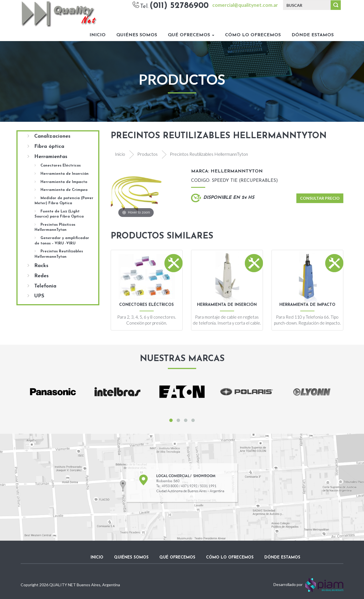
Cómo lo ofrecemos (253, 35)
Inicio (98, 35)
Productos (147, 154)
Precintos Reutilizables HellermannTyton (59, 254)
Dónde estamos (313, 35)
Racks (38, 266)
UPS (36, 296)
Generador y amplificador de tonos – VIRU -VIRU (62, 241)
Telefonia (42, 286)
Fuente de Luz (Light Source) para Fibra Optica (59, 214)
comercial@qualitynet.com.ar (245, 5)
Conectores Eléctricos (58, 165)
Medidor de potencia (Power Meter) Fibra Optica (64, 201)
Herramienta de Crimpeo (61, 190)
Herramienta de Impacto (61, 182)
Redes (38, 276)
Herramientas (47, 157)
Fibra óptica (46, 146)
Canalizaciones (49, 136)
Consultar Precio (320, 198)
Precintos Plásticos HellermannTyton (55, 227)
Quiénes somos (137, 35)
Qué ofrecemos (191, 35)
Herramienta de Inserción (62, 174)
